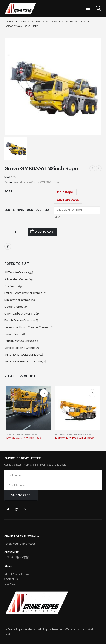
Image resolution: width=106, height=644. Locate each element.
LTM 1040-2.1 (87, 434)
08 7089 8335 (17, 557)
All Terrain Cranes (29, 182)
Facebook (8, 246)
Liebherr (77, 434)
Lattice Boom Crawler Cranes (23, 293)
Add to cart (45, 232)
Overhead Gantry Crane (20, 314)
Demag (34, 434)
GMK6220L (46, 182)
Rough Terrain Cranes (18, 320)
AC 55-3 (9, 434)
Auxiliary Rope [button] (68, 200)
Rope (8, 191)
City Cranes (12, 286)
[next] (99, 168)
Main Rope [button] (65, 192)
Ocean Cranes (14, 307)
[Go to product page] (29, 408)
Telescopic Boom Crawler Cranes (26, 327)
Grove (57, 182)
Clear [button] (58, 217)
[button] (89, 8)
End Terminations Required (26, 210)
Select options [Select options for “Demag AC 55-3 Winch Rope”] (44, 393)
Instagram (17, 510)
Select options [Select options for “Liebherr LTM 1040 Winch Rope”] (92, 393)
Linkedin (25, 510)
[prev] (92, 168)
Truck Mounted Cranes (19, 341)
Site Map (10, 584)
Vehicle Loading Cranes (20, 348)
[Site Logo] (20, 8)
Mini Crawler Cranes (17, 300)
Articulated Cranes (16, 279)
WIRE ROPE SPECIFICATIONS (23, 362)
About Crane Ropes (17, 574)
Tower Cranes (13, 334)
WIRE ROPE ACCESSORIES (21, 355)
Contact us (11, 579)
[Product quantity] (15, 232)
